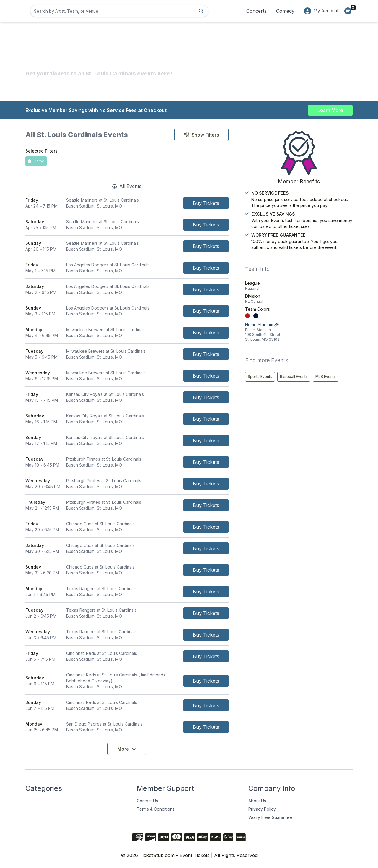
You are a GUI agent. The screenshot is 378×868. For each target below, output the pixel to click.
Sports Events (295, 383)
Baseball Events (328, 383)
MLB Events (293, 395)
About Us (257, 800)
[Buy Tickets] (238, 203)
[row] (143, 203)
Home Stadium (316, 338)
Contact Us (147, 800)
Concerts (254, 11)
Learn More (330, 110)
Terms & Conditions (156, 809)
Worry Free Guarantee (270, 817)
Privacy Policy (262, 809)
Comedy (283, 11)
